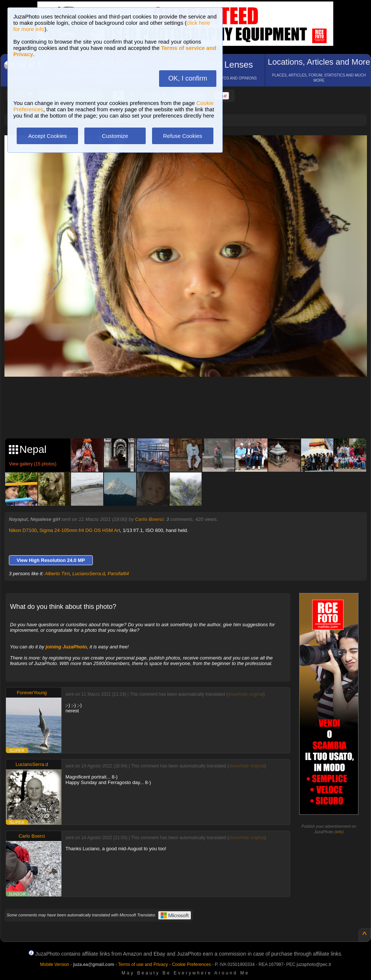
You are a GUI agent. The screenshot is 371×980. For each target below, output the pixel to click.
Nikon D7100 (23, 530)
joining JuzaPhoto (66, 647)
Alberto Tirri (57, 574)
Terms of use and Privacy (143, 964)
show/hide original (245, 694)
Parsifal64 (118, 574)
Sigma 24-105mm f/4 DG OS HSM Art (80, 530)
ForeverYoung (32, 693)
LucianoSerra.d (88, 574)
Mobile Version (55, 964)
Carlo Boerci (149, 519)
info (339, 832)
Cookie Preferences (191, 964)
